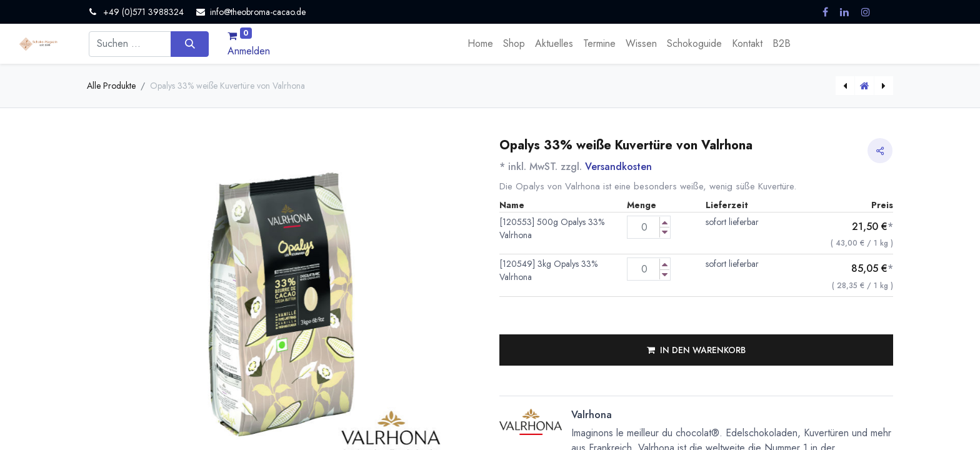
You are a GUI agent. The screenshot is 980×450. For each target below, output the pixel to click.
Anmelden (249, 51)
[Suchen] (190, 44)
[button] (696, 350)
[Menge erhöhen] (665, 222)
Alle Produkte (111, 86)
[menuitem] (480, 44)
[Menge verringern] (665, 232)
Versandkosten (618, 167)
